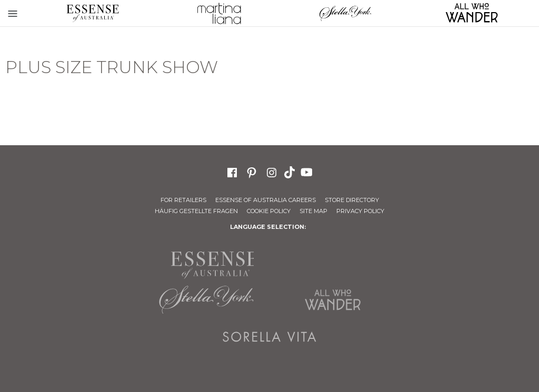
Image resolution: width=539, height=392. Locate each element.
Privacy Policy (360, 211)
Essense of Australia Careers (266, 200)
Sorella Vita (269, 337)
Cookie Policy (269, 211)
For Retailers (183, 200)
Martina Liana (219, 13)
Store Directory (352, 200)
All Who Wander (333, 300)
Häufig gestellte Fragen (196, 211)
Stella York (345, 13)
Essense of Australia (93, 13)
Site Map (313, 211)
